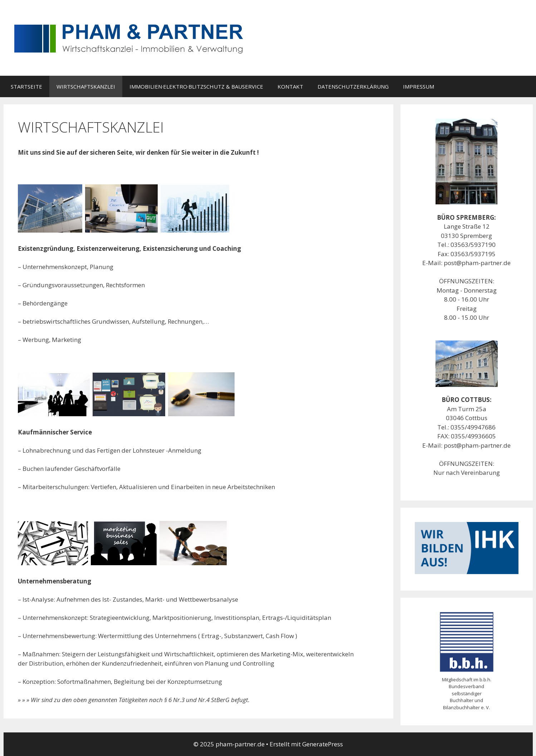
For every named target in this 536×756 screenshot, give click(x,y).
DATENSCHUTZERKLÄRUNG (353, 86)
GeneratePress (323, 744)
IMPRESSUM (419, 86)
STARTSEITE (26, 86)
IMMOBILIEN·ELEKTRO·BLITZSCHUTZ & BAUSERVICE (196, 86)
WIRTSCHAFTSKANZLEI (86, 86)
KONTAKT (290, 86)
